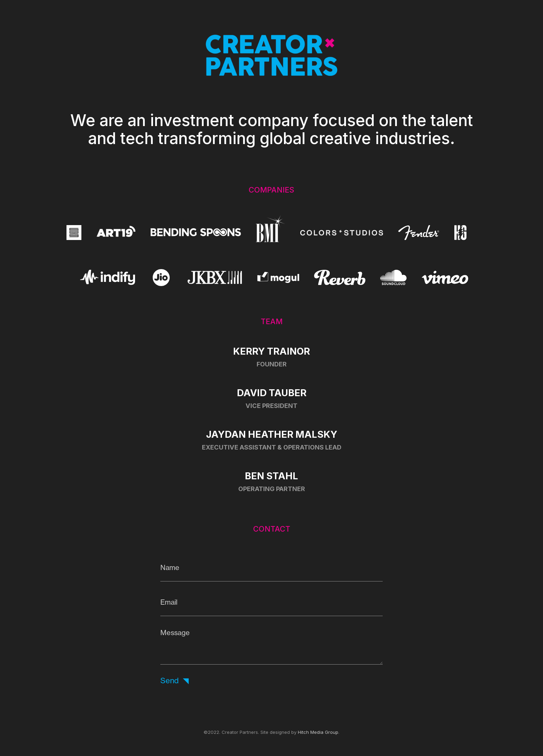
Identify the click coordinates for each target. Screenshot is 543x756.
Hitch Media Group (318, 732)
